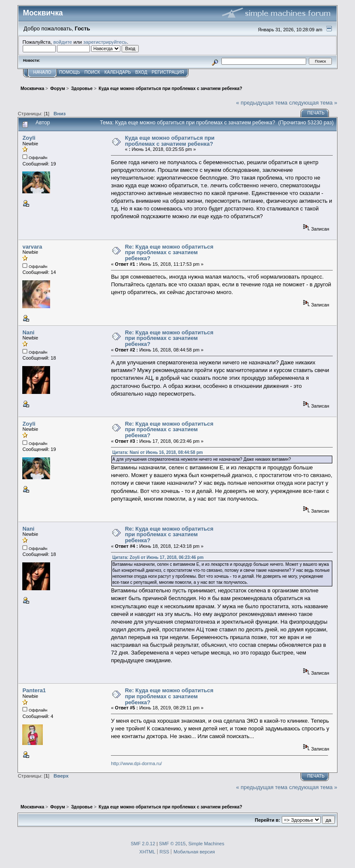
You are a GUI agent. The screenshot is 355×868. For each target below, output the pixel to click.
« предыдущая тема (262, 103)
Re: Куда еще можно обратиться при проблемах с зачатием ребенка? (169, 252)
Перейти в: (267, 820)
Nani (28, 332)
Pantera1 (34, 690)
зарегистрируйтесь (105, 42)
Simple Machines (206, 844)
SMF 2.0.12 (143, 844)
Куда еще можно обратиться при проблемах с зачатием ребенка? (170, 141)
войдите (63, 42)
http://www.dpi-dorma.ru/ (136, 763)
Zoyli (29, 138)
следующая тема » (313, 103)
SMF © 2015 (172, 844)
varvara (32, 247)
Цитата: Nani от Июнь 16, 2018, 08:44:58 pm (157, 452)
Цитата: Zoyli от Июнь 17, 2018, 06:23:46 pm (158, 557)
